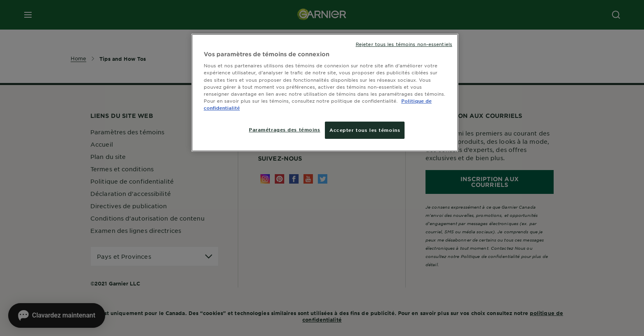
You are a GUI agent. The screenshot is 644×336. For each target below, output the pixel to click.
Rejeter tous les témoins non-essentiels (404, 44)
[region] (325, 93)
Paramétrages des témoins (285, 129)
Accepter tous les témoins (365, 130)
